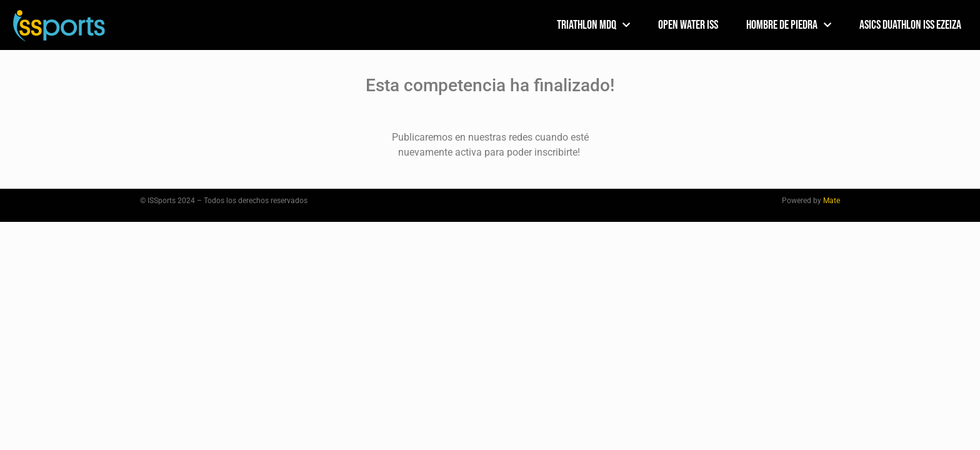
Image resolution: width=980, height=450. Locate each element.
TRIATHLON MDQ (593, 25)
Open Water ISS (688, 25)
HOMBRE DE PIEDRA (789, 25)
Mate (832, 201)
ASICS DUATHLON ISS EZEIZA (910, 25)
